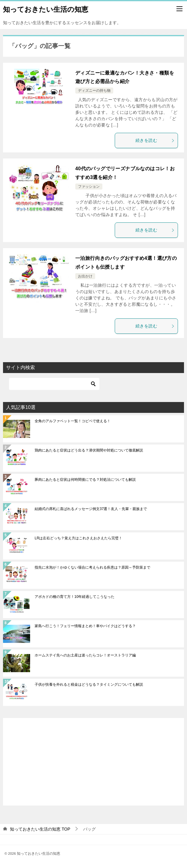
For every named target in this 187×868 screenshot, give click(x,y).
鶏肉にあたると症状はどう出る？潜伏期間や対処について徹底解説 (89, 450)
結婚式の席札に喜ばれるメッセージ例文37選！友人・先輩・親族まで (91, 509)
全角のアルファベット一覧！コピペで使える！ (73, 421)
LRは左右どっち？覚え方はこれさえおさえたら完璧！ (78, 538)
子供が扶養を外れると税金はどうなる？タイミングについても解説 (89, 685)
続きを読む (155, 140)
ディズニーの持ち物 (94, 91)
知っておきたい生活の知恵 (46, 9)
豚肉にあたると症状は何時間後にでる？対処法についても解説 (85, 480)
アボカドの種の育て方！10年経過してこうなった (75, 597)
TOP (40, 829)
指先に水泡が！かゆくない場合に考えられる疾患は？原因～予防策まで (92, 567)
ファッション (89, 187)
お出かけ (85, 276)
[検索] (54, 384)
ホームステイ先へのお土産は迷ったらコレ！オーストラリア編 (85, 655)
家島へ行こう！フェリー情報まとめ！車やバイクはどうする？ (85, 626)
